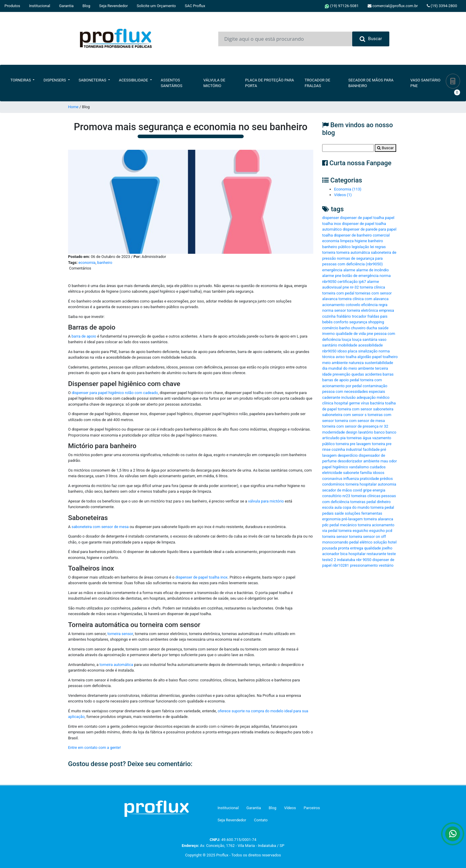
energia (379, 490)
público (328, 444)
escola (328, 507)
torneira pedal (382, 507)
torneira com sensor (355, 409)
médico (383, 397)
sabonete (351, 473)
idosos (378, 473)
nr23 (346, 496)
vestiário (386, 565)
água (367, 438)
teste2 (328, 560)
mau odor (389, 461)
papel (377, 357)
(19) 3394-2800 (442, 6)
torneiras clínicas (366, 496)
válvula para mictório (266, 501)
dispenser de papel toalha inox (201, 577)
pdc (325, 525)
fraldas (373, 316)
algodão (364, 357)
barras (388, 374)
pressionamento (364, 565)
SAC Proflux (195, 6)
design (352, 432)
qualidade (373, 548)
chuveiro (358, 328)
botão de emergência (360, 276)
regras (380, 247)
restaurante (377, 554)
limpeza (347, 241)
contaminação (375, 386)
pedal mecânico (343, 525)
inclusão (348, 397)
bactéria (377, 403)
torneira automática (116, 665)
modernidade (333, 432)
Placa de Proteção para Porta (270, 83)
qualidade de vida (351, 334)
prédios (387, 479)
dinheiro (384, 502)
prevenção (341, 374)
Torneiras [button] (21, 80)
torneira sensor (120, 634)
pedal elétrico (361, 542)
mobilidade (348, 345)
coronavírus (332, 479)
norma (328, 310)
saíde (339, 513)
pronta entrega (351, 548)
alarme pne (332, 276)
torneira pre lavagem (353, 444)
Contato (261, 820)
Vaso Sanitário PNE (425, 83)
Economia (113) (348, 189)
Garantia (66, 6)
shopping (376, 322)
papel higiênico (335, 467)
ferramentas (372, 513)
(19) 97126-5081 (342, 6)
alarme (349, 270)
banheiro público (336, 247)
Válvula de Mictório (214, 83)
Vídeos (290, 808)
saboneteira (383, 409)
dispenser (331, 218)
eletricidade (332, 473)
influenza (351, 479)
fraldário (344, 316)
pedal (355, 380)
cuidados (378, 467)
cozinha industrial (347, 449)
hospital (341, 403)
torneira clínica (372, 287)
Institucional (40, 6)
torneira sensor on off (367, 537)
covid (357, 490)
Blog (86, 6)
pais (384, 316)
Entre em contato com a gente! (94, 748)
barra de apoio (83, 336)
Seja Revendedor (114, 6)
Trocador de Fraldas (317, 83)
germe (354, 403)
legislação (360, 247)
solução (380, 542)
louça (347, 340)
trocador (359, 316)
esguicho (377, 531)
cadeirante (331, 397)
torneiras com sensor (373, 293)
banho (344, 328)
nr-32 (354, 287)
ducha (372, 328)
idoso (342, 351)
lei (372, 247)
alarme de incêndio (372, 270)
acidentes (373, 374)
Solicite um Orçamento (156, 6)
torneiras (354, 438)
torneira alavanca (378, 519)
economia (87, 263)
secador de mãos (337, 490)
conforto (341, 322)
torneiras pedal (363, 502)
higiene (361, 241)
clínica (328, 403)
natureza (356, 363)
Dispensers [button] (55, 80)
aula (338, 507)
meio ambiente (335, 363)
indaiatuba (346, 560)
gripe (367, 490)
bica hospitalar (353, 554)
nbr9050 (329, 351)
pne (370, 334)
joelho (387, 548)
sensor (340, 310)
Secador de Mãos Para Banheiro (371, 83)
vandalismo (359, 467)
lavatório (366, 432)
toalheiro (390, 357)
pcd (389, 531)
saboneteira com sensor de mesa (99, 527)
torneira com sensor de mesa (360, 421)
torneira (329, 252)
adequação (366, 397)
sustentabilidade (379, 363)
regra (383, 305)
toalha (351, 357)
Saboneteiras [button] (93, 80)
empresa (387, 310)
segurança (358, 322)
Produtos (12, 6)
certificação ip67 (352, 282)
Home (73, 107)
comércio (330, 328)
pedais (328, 513)
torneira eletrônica (362, 310)
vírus (365, 403)
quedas (358, 374)
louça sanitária (365, 340)
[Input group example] (285, 39)
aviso (340, 357)
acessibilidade (370, 345)
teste (392, 554)
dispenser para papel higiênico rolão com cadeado (115, 393)
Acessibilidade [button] (134, 80)
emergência (332, 270)
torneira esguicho (353, 531)
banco (380, 432)
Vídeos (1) (343, 195)
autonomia (387, 484)
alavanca (330, 299)
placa (353, 351)
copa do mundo (356, 507)
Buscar (371, 39)
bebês (327, 322)
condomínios (333, 484)
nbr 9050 (364, 560)
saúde (383, 328)
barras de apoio (336, 380)
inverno (328, 334)
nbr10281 (341, 565)
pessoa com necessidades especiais (354, 392)
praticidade (370, 479)
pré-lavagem (352, 519)
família (366, 473)
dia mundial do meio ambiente (348, 368)
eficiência (370, 305)
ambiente (371, 461)
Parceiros (312, 808)
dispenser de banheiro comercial (362, 235)
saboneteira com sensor (343, 415)
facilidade (371, 449)
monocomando (335, 542)
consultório (332, 496)
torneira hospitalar (361, 484)
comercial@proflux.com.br (393, 6)
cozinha (329, 316)
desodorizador (350, 461)
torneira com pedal (338, 293)
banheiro (105, 263)
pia (343, 438)
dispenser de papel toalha (362, 218)
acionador (331, 554)
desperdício (348, 455)
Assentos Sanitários (172, 83)
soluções (352, 513)
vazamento (382, 438)
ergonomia (331, 519)
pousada (330, 548)
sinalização (368, 351)
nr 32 (384, 426)
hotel (392, 542)
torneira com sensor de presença (350, 426)
